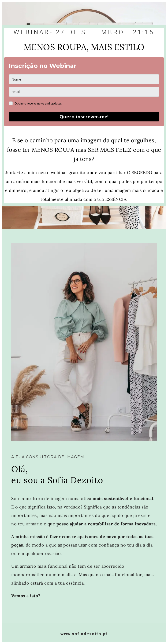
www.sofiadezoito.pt (84, 634)
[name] (84, 79)
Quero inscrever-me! (84, 117)
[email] (84, 92)
